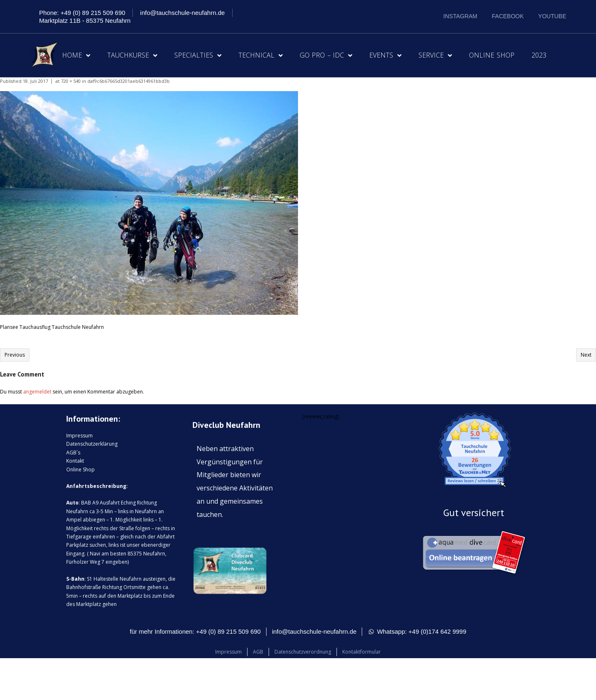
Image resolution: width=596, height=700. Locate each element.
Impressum (79, 436)
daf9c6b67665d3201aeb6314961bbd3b (129, 81)
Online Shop (492, 55)
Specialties (198, 56)
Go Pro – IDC (326, 56)
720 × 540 (71, 81)
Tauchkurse (132, 56)
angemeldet (37, 392)
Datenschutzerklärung (92, 444)
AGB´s (73, 453)
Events (385, 56)
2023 (539, 55)
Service (435, 56)
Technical (261, 56)
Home (76, 56)
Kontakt (75, 461)
